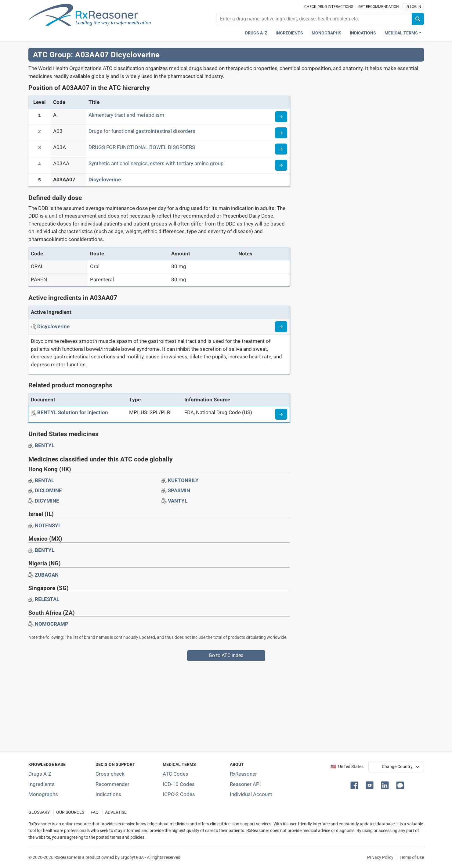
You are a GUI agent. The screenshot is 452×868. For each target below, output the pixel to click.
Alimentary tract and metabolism (126, 115)
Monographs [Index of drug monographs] (43, 794)
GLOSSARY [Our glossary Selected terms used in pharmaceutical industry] (39, 812)
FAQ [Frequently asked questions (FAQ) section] (95, 812)
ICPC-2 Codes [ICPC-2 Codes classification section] (179, 794)
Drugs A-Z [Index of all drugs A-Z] (40, 774)
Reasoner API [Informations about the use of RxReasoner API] (245, 784)
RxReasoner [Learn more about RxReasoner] (243, 774)
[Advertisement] (212, 704)
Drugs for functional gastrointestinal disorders (142, 131)
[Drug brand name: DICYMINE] (47, 501)
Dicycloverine (105, 180)
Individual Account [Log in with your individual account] (251, 794)
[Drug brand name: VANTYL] (178, 501)
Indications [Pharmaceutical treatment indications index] (363, 33)
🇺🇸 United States (347, 767)
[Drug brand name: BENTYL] (45, 445)
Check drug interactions (329, 7)
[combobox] (314, 19)
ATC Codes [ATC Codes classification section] (175, 774)
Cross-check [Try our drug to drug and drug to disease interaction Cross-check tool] (110, 774)
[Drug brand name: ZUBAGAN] (47, 575)
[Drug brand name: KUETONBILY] (183, 480)
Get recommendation (379, 7)
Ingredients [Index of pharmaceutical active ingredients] (42, 784)
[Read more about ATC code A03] (281, 133)
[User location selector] (396, 767)
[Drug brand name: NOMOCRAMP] (52, 624)
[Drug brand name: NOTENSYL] (48, 525)
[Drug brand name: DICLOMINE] (48, 490)
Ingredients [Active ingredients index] (289, 33)
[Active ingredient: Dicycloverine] (53, 326)
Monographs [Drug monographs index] (327, 33)
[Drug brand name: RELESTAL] (47, 599)
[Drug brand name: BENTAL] (44, 480)
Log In (413, 7)
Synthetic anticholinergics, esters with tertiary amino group (156, 163)
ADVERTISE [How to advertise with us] (116, 812)
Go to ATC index (226, 655)
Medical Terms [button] (401, 33)
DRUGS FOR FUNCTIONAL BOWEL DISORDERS (142, 147)
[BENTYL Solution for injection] (73, 412)
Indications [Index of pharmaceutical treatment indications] (108, 794)
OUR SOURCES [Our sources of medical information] (70, 812)
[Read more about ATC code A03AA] (281, 165)
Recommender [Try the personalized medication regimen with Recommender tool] (112, 784)
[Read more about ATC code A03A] (281, 149)
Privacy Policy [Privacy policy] (380, 857)
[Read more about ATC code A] (281, 117)
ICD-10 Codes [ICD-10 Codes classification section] (179, 784)
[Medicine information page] (281, 414)
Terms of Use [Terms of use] (412, 857)
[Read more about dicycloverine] (281, 327)
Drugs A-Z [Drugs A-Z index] (256, 33)
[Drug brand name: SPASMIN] (179, 490)
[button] (356, 785)
